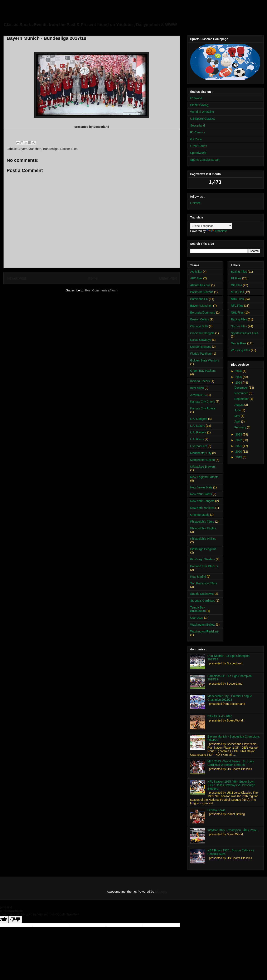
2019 (239, 457)
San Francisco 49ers (204, 583)
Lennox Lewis (217, 810)
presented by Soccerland (92, 127)
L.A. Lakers (198, 426)
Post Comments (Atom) (101, 290)
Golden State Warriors (205, 360)
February (241, 427)
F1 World (196, 98)
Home (93, 278)
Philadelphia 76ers (202, 522)
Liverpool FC (198, 446)
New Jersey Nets (201, 487)
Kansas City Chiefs (203, 402)
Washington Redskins (204, 631)
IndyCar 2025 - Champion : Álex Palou (232, 830)
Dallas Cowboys (201, 340)
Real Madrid (198, 577)
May (238, 416)
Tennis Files (239, 343)
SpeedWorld (198, 153)
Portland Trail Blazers (204, 566)
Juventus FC (198, 395)
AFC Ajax (196, 278)
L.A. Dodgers (199, 419)
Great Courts (199, 146)
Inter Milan (197, 388)
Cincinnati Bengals (202, 333)
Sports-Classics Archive (51, 15)
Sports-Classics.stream (205, 160)
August (239, 405)
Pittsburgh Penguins (203, 549)
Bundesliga (51, 149)
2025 (239, 377)
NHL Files (237, 312)
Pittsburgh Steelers (203, 559)
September (242, 399)
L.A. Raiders (198, 432)
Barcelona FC (199, 299)
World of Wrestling (202, 112)
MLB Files (237, 292)
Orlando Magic (200, 515)
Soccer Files (69, 149)
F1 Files (236, 278)
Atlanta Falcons (200, 285)
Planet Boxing (199, 105)
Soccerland (198, 125)
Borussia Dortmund (203, 312)
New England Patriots (204, 477)
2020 (239, 452)
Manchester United (203, 460)
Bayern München (30, 149)
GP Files (236, 285)
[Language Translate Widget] (211, 226)
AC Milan (196, 272)
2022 (239, 440)
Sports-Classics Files (245, 333)
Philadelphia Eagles (203, 528)
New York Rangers (202, 501)
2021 (239, 446)
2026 (239, 371)
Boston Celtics (200, 319)
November (242, 393)
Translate (217, 231)
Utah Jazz (197, 618)
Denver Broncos (201, 347)
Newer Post (16, 278)
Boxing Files (239, 272)
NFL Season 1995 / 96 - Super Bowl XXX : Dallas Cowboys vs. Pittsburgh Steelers (231, 785)
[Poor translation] (15, 919)
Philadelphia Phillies (203, 539)
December (242, 388)
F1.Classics (198, 132)
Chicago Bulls (199, 326)
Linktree (195, 203)
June (238, 410)
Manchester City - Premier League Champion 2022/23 (230, 698)
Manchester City (201, 453)
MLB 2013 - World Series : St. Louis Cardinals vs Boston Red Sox (231, 763)
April (238, 422)
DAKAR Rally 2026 (220, 716)
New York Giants (201, 494)
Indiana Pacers (200, 381)
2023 (239, 434)
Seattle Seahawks (202, 594)
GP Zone (196, 139)
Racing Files (239, 319)
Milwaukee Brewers (203, 467)
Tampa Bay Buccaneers (198, 609)
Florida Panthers (201, 354)
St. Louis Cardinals (203, 601)
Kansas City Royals (203, 408)
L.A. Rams (197, 439)
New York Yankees (202, 508)
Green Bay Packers (203, 371)
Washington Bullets (203, 625)
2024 (239, 383)
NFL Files (237, 306)
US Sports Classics (203, 119)
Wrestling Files (241, 350)
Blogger (160, 892)
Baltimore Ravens (202, 292)
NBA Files (237, 299)
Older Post (168, 278)
